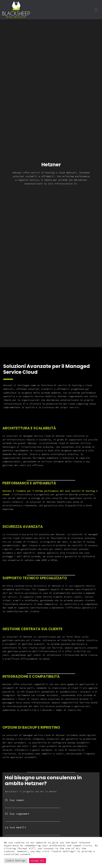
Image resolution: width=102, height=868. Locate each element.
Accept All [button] (38, 861)
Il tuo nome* (33, 803)
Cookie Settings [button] (16, 861)
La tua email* (33, 831)
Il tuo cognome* (33, 817)
